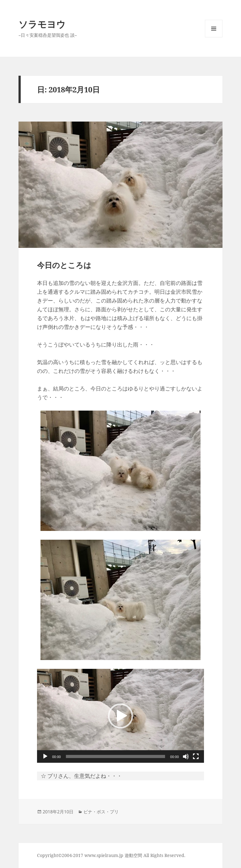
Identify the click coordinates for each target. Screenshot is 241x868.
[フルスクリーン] (196, 756)
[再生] (45, 756)
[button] (120, 716)
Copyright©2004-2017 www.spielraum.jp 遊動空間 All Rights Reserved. (111, 855)
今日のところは (64, 265)
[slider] (116, 756)
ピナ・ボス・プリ (101, 812)
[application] (120, 716)
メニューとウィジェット (214, 37)
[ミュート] (186, 756)
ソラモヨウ (42, 24)
